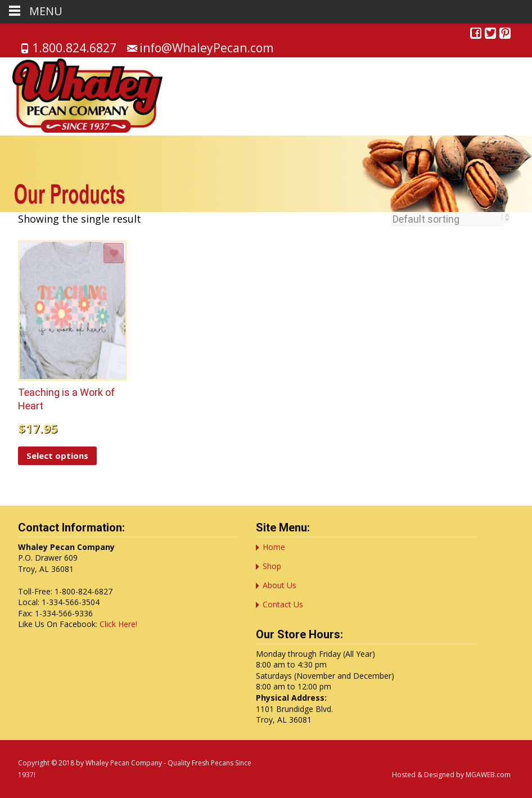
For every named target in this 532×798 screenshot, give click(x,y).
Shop (272, 566)
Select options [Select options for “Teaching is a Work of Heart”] (57, 456)
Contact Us (283, 604)
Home (274, 547)
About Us (279, 585)
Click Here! (118, 624)
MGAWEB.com (488, 775)
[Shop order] (447, 219)
